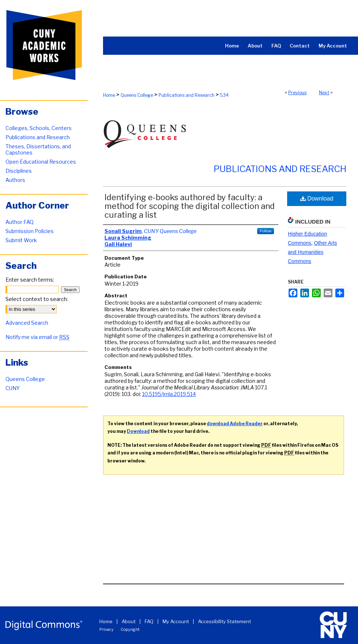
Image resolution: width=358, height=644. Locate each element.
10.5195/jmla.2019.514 (169, 394)
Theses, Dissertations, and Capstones (38, 149)
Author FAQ (20, 222)
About (129, 621)
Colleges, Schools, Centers (39, 128)
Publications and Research (186, 95)
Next (324, 93)
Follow (266, 231)
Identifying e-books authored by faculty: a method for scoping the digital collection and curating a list (190, 206)
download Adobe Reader (235, 424)
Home (109, 95)
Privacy (106, 629)
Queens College (137, 95)
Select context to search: (37, 299)
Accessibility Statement (224, 621)
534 (224, 95)
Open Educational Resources (41, 162)
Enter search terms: (30, 280)
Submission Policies (30, 231)
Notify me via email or (37, 337)
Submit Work (21, 240)
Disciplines (19, 171)
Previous (297, 93)
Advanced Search (27, 323)
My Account (176, 621)
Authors (15, 180)
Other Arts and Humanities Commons (313, 252)
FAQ (149, 621)
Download (317, 199)
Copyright (130, 629)
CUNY (13, 388)
